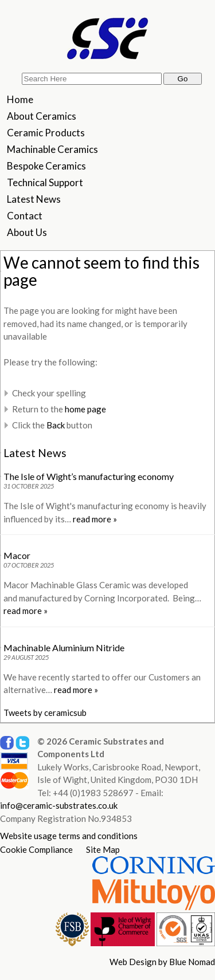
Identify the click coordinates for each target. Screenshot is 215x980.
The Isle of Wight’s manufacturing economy (89, 476)
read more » (95, 519)
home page (85, 409)
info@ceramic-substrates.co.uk (59, 805)
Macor (17, 555)
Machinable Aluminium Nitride (64, 648)
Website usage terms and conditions (69, 836)
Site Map (103, 849)
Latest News (35, 453)
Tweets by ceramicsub (45, 713)
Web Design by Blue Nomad (162, 962)
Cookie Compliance (36, 849)
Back (56, 425)
